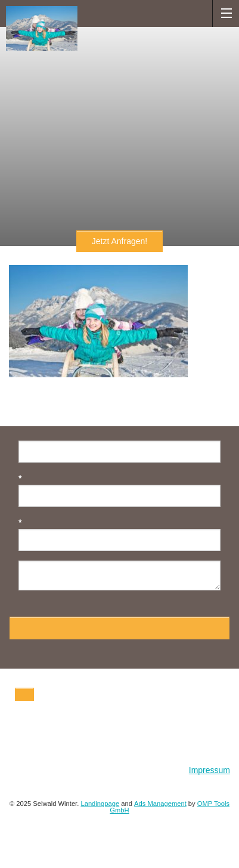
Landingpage (100, 804)
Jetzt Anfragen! (119, 241)
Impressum (209, 770)
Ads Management (160, 804)
